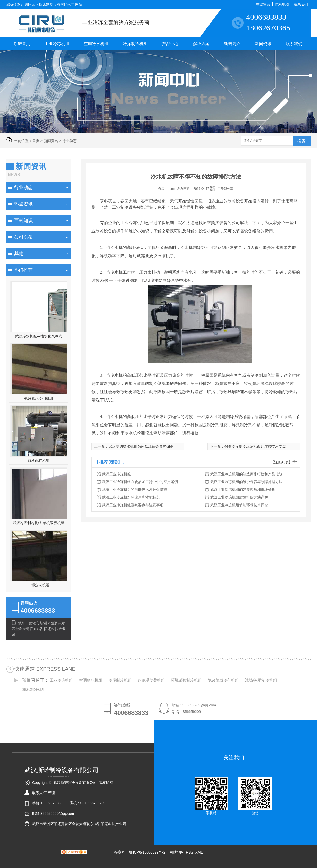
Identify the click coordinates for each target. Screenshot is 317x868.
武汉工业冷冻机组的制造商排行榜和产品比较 (246, 474)
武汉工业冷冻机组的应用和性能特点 (131, 497)
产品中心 (170, 44)
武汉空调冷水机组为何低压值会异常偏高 (141, 446)
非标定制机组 (39, 585)
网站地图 (282, 4)
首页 (36, 141)
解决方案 (201, 44)
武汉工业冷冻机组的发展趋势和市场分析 (243, 490)
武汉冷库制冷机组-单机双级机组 (39, 523)
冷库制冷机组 (135, 44)
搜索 (302, 141)
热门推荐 (23, 270)
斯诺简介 (232, 44)
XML (199, 852)
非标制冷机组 (34, 689)
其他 (19, 254)
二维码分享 (226, 189)
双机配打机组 (39, 461)
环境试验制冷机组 (186, 680)
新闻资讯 (263, 44)
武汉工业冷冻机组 (116, 474)
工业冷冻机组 (57, 44)
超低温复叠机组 (151, 680)
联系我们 (301, 4)
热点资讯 (23, 204)
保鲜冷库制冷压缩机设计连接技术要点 (255, 446)
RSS (190, 852)
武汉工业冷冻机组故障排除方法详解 (239, 497)
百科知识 (23, 220)
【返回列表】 (281, 462)
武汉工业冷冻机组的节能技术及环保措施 (135, 490)
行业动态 (69, 141)
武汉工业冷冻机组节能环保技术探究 (239, 505)
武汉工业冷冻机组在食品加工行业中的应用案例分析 (143, 482)
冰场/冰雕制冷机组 (261, 680)
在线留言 (263, 4)
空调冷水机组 (96, 44)
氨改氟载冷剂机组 (39, 398)
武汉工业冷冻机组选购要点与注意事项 (133, 505)
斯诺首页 (22, 44)
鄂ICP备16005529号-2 (147, 852)
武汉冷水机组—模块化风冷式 (39, 336)
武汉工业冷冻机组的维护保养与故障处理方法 (246, 482)
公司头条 (23, 237)
